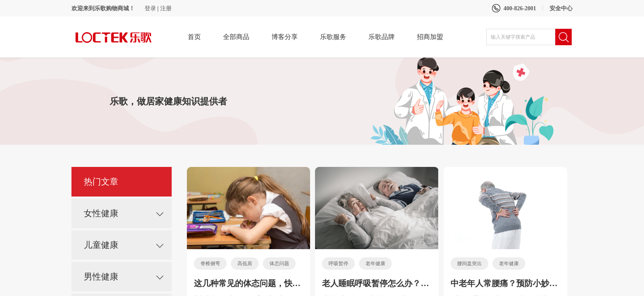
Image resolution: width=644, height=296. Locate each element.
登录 (150, 8)
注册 (166, 8)
